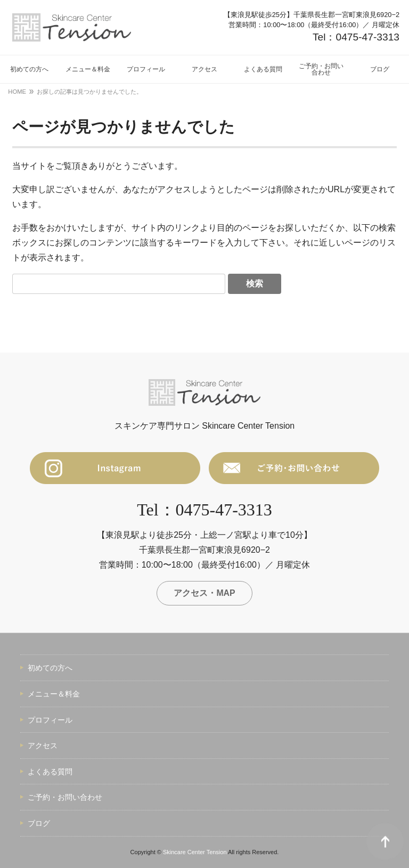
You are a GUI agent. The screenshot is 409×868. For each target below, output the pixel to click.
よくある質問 (50, 772)
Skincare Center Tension (195, 852)
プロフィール (50, 720)
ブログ (39, 824)
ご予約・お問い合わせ (65, 798)
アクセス (43, 746)
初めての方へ (50, 668)
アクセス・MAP (204, 593)
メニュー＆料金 (54, 694)
